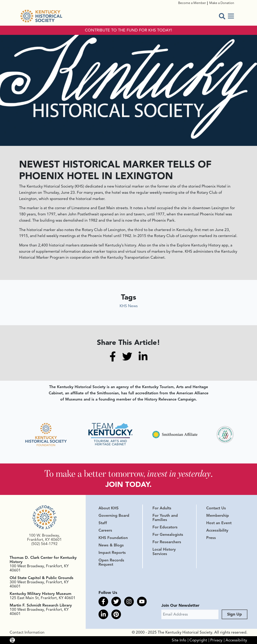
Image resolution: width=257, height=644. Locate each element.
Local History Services (164, 552)
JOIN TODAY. (128, 484)
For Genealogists (168, 535)
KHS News (129, 306)
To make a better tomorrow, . (128, 473)
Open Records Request (111, 562)
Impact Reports (112, 553)
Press (211, 538)
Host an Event (219, 523)
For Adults (162, 508)
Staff (103, 523)
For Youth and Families (165, 518)
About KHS (109, 508)
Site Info (179, 640)
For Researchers (167, 542)
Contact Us (216, 508)
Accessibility (217, 530)
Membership (218, 516)
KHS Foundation (113, 538)
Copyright (198, 640)
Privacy (216, 640)
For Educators (165, 527)
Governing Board (114, 516)
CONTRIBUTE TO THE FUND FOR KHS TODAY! (128, 30)
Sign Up (235, 614)
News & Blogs (111, 545)
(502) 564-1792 (44, 544)
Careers (105, 530)
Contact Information (27, 632)
